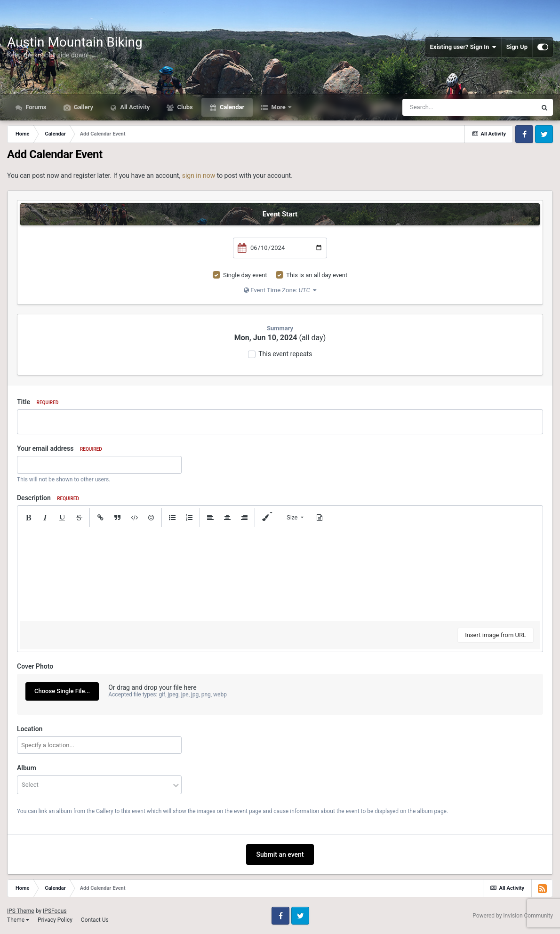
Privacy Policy (55, 920)
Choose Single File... (62, 691)
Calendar (231, 107)
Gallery (83, 107)
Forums (35, 107)
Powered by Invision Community (513, 916)
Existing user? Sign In (463, 47)
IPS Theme (21, 911)
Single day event (245, 275)
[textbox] (280, 574)
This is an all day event (317, 275)
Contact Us (95, 920)
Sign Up (517, 47)
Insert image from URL (496, 635)
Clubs (184, 107)
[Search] (452, 107)
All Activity (134, 107)
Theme (18, 920)
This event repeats (285, 354)
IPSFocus (55, 911)
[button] (28, 518)
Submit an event (280, 854)
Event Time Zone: (280, 290)
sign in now (199, 176)
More (278, 107)
